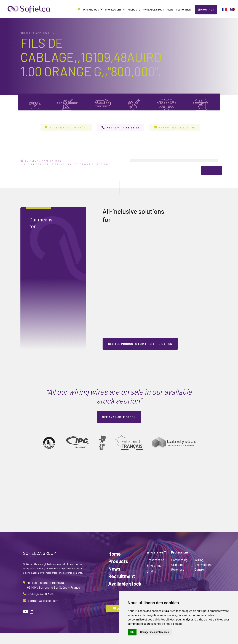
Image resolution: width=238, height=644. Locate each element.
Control (200, 581)
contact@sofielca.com (177, 139)
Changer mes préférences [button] (154, 632)
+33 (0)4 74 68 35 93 (123, 139)
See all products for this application (140, 355)
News (170, 10)
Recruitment (184, 10)
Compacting (179, 571)
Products (134, 10)
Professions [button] (115, 10)
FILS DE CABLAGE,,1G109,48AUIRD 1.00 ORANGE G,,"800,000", (68, 176)
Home (114, 565)
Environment (156, 577)
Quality (151, 583)
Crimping (177, 576)
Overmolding (203, 576)
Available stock (153, 10)
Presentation (156, 571)
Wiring (199, 571)
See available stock (119, 428)
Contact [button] (206, 10)
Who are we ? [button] (93, 10)
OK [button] (132, 632)
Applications (52, 172)
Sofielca (30, 172)
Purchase (178, 581)
